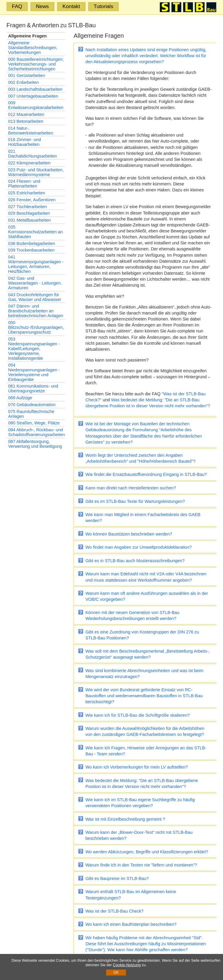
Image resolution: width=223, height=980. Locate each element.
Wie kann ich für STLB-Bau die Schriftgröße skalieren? (138, 715)
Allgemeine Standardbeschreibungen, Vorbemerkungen (33, 48)
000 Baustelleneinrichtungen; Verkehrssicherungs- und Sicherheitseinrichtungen (36, 64)
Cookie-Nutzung (127, 965)
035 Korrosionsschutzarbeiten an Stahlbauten (35, 232)
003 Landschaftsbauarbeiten (35, 89)
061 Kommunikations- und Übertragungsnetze (33, 388)
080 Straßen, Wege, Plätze (34, 423)
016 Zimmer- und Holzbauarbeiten (25, 142)
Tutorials (103, 6)
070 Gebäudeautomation (32, 405)
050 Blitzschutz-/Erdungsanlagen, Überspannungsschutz (36, 327)
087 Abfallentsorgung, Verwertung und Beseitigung (35, 444)
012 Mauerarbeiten (26, 114)
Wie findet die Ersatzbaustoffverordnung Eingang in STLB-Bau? (146, 474)
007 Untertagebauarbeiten (33, 96)
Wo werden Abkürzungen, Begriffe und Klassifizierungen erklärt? (147, 852)
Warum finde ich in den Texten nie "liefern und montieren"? (141, 865)
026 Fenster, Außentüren (32, 200)
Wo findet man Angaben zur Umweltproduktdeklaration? (139, 547)
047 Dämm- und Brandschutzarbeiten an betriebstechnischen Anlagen (36, 311)
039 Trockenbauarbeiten (31, 250)
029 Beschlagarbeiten (29, 213)
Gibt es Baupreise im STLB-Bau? (117, 878)
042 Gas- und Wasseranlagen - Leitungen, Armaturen (35, 283)
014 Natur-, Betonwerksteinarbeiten (30, 131)
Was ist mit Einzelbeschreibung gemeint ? (125, 819)
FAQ (17, 6)
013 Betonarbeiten (26, 121)
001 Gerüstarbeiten (26, 75)
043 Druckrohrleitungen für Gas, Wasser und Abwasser (35, 297)
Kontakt (71, 6)
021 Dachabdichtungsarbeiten (32, 154)
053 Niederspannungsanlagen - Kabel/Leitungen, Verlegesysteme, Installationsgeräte (34, 349)
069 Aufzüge (20, 398)
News (42, 6)
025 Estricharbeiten (27, 193)
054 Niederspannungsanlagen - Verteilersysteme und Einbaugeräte (34, 372)
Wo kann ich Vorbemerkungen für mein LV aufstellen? (137, 767)
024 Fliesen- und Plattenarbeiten (24, 184)
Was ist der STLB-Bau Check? (115, 911)
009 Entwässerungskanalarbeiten (36, 105)
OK (116, 973)
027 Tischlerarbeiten (28, 207)
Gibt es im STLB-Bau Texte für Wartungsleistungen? (135, 501)
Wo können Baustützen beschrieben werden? (129, 534)
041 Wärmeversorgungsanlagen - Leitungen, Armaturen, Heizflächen (36, 264)
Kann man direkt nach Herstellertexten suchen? (131, 488)
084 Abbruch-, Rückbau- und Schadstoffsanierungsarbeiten (36, 432)
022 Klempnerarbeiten (29, 163)
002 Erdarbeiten (23, 82)
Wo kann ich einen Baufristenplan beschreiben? (131, 924)
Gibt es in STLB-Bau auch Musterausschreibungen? (135, 561)
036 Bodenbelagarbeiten (32, 244)
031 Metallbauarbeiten (29, 220)
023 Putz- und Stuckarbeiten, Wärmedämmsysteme (36, 172)
